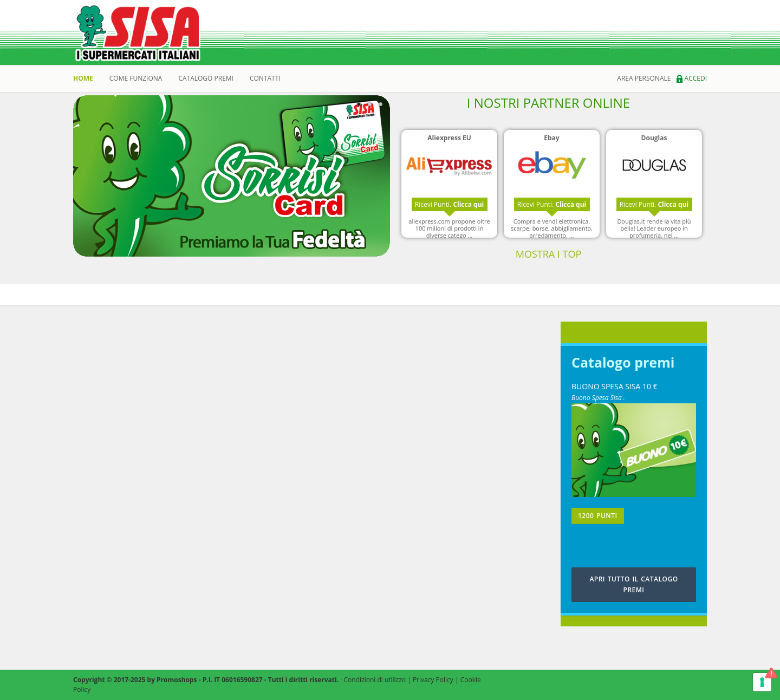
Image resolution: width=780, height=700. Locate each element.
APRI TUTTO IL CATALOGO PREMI (633, 584)
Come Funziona (136, 78)
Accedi (691, 78)
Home (83, 78)
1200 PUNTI (598, 516)
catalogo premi (206, 78)
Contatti (265, 78)
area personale (644, 78)
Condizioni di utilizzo (375, 680)
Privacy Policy (433, 680)
